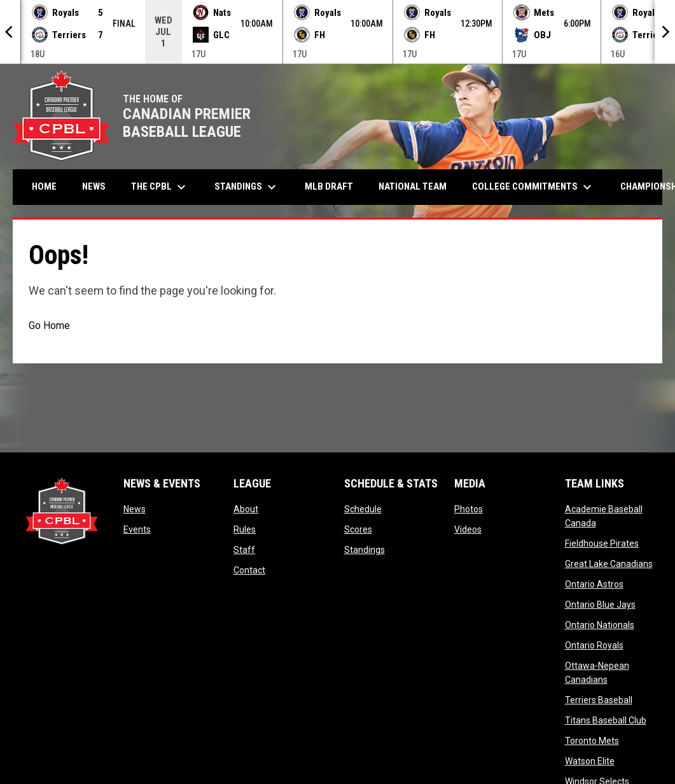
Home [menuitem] (44, 186)
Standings (365, 550)
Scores (358, 529)
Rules (245, 529)
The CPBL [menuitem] (160, 187)
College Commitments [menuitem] (533, 187)
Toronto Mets (592, 741)
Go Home (49, 325)
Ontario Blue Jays (600, 605)
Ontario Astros (594, 584)
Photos (469, 509)
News (135, 509)
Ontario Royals (594, 645)
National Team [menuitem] (413, 186)
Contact (249, 570)
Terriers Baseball (599, 700)
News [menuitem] (94, 186)
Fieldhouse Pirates (602, 543)
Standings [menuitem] (247, 187)
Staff (244, 550)
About (246, 509)
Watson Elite (590, 761)
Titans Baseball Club (606, 720)
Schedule (363, 509)
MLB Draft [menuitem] (329, 186)
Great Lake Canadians (609, 564)
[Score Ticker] (337, 32)
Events (137, 529)
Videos (468, 529)
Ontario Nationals (600, 625)
